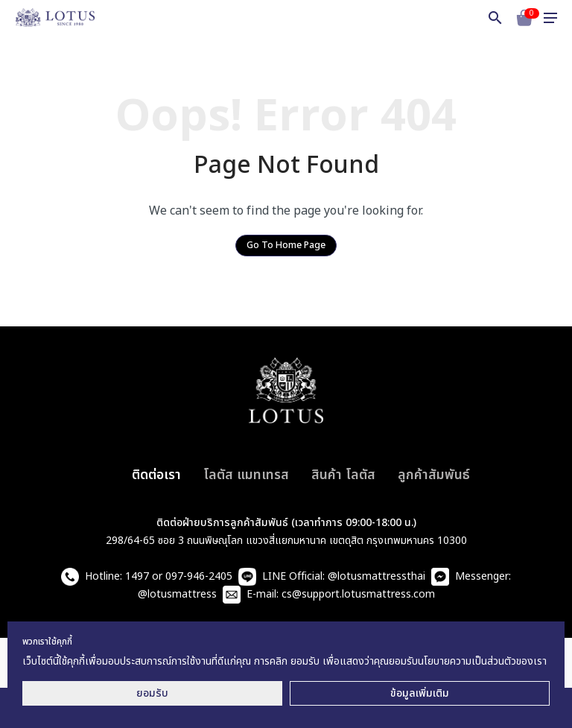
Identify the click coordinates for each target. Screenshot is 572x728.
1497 (137, 576)
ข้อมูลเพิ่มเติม (420, 693)
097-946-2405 (199, 576)
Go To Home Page (286, 246)
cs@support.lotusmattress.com (358, 594)
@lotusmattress (177, 594)
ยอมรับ (152, 693)
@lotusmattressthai (376, 576)
